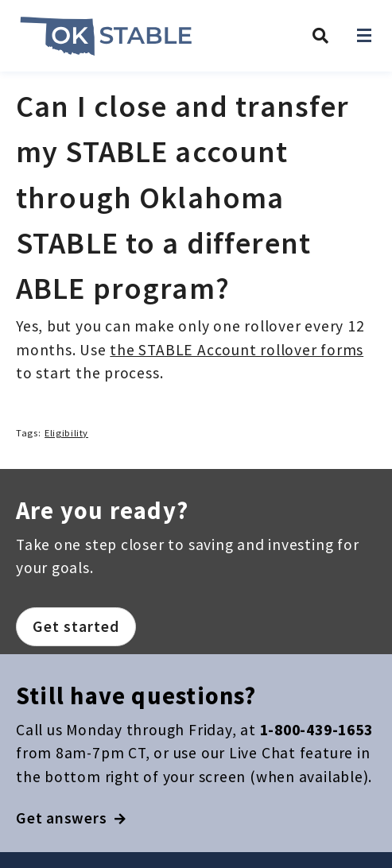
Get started (76, 626)
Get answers (71, 818)
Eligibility (66, 433)
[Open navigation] (364, 35)
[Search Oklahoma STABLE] (320, 36)
